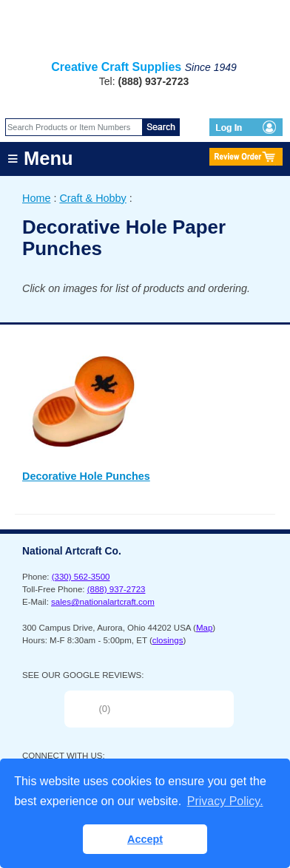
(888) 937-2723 (117, 589)
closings (168, 640)
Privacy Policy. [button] (225, 801)
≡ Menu (40, 158)
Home (36, 198)
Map (204, 628)
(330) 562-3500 (81, 577)
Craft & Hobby (92, 198)
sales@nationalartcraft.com (103, 602)
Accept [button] (145, 839)
